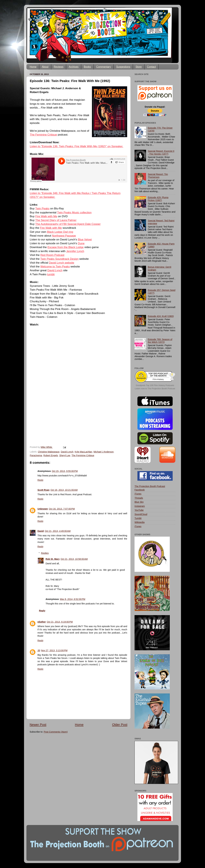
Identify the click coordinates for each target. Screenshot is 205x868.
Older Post (120, 725)
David (41, 531)
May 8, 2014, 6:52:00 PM (73, 599)
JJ (39, 650)
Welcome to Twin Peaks (55, 266)
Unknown (43, 509)
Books (87, 67)
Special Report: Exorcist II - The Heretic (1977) (161, 152)
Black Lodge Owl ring (60, 232)
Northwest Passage (64, 236)
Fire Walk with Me (46, 216)
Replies (45, 553)
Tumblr (138, 518)
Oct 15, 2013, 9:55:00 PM (65, 471)
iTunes (138, 494)
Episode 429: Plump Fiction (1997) (158, 199)
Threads (139, 498)
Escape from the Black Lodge (66, 247)
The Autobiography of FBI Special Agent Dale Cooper (68, 224)
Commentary (104, 67)
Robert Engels (51, 455)
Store (139, 67)
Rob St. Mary (53, 559)
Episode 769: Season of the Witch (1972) (160, 341)
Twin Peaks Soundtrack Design (59, 259)
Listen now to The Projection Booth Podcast (155, 389)
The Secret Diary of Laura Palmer (56, 220)
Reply (40, 480)
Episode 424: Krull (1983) (161, 316)
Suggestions (123, 67)
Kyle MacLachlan (83, 452)
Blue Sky (139, 502)
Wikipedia (139, 522)
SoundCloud (141, 514)
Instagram (140, 506)
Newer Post (38, 725)
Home (33, 67)
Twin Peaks (42, 208)
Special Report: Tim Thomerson (158, 176)
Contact (151, 67)
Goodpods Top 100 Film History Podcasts (155, 385)
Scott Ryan (43, 490)
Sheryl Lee (65, 455)
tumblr (51, 274)
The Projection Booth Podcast (150, 486)
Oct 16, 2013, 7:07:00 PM (62, 509)
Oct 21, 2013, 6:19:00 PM (60, 622)
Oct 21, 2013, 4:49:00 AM (58, 531)
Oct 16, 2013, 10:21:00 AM (64, 490)
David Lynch (55, 270)
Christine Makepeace (49, 452)
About (45, 67)
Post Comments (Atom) (56, 732)
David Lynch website (61, 263)
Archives (74, 67)
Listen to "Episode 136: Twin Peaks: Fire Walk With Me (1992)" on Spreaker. (76, 146)
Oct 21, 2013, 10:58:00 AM (74, 559)
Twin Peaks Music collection (74, 212)
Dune (81, 243)
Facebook (140, 490)
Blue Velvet (85, 239)
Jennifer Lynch (75, 251)
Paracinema (36, 455)
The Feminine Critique (43, 135)
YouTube (139, 510)
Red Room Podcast (52, 255)
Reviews (59, 67)
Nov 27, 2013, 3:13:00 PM (54, 650)
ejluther (42, 622)
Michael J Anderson (104, 452)
